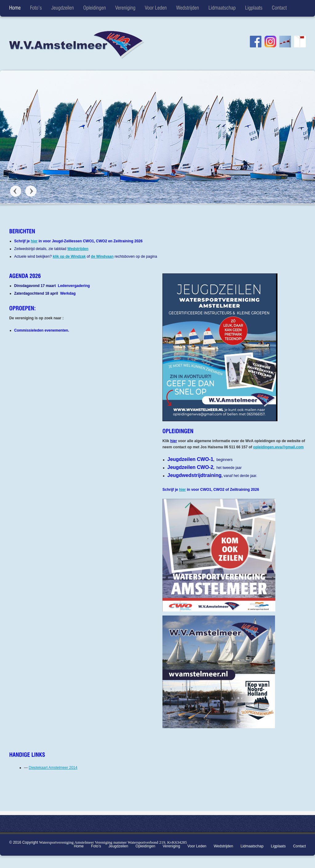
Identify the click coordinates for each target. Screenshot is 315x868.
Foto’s (96, 846)
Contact (299, 846)
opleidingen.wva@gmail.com (278, 447)
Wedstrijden (78, 249)
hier (34, 241)
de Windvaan (102, 256)
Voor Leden (197, 846)
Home (79, 846)
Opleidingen (146, 846)
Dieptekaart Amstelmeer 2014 (53, 768)
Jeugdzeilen (118, 846)
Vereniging (171, 846)
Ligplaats (278, 846)
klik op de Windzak (69, 256)
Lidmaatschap (252, 846)
